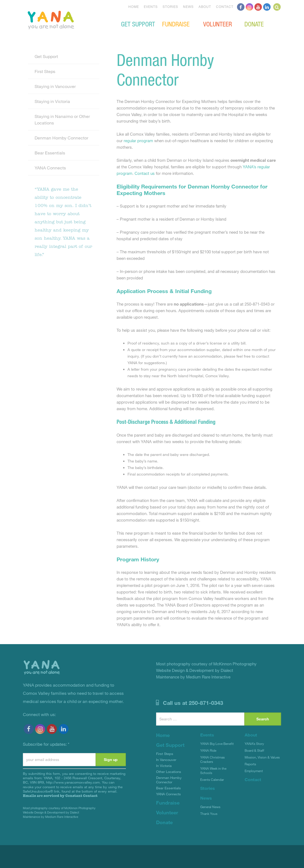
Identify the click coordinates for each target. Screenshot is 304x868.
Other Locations (169, 772)
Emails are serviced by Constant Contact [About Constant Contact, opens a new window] (60, 796)
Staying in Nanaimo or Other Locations (62, 119)
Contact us (145, 173)
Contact (225, 7)
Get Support (138, 24)
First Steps (45, 71)
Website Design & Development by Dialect (51, 812)
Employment (254, 771)
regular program (138, 141)
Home (134, 7)
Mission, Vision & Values (262, 757)
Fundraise (176, 24)
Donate (254, 24)
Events (151, 7)
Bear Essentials (50, 153)
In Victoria (164, 766)
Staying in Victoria (52, 101)
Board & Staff (254, 750)
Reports (250, 764)
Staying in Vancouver (55, 86)
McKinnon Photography (80, 808)
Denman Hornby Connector (61, 138)
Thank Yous (209, 814)
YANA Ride (208, 750)
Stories (170, 7)
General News (210, 807)
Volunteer (218, 24)
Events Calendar (212, 779)
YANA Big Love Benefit (217, 744)
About (205, 7)
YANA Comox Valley (69, 19)
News (188, 7)
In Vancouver (166, 760)
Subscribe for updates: (46, 744)
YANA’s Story (254, 744)
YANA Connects (50, 168)
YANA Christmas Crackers (212, 759)
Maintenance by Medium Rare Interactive (51, 817)
